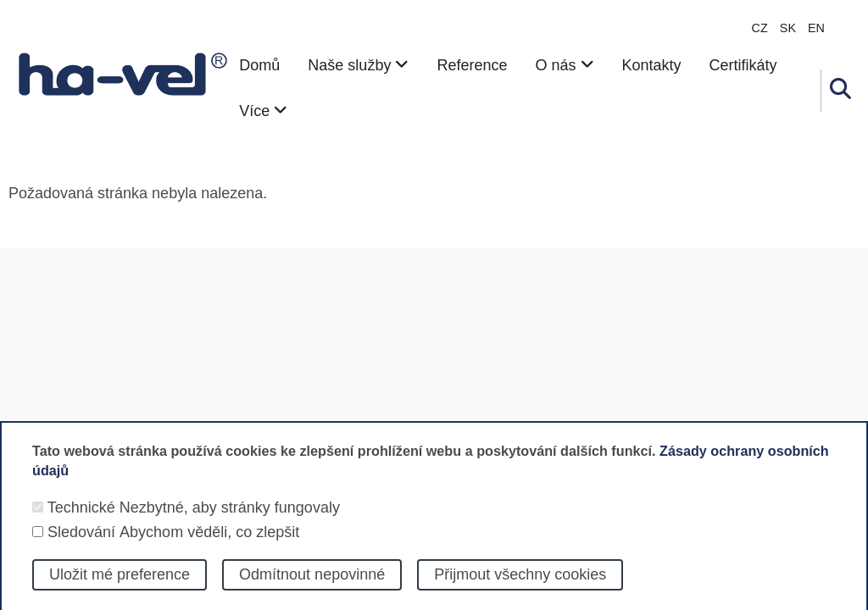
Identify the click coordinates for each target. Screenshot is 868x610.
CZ (760, 28)
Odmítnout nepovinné (312, 588)
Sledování (81, 545)
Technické (81, 520)
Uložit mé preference (120, 588)
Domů (259, 65)
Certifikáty (743, 65)
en (816, 28)
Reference (472, 65)
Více (263, 111)
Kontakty (652, 65)
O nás (564, 65)
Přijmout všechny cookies (520, 588)
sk (788, 28)
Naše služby (358, 65)
